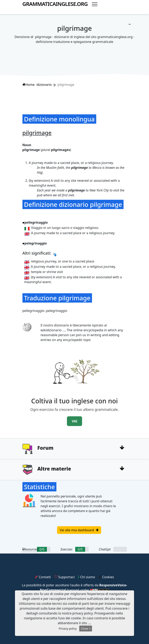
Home (29, 85)
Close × (86, 629)
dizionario (44, 85)
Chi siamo (87, 577)
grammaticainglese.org (55, 4)
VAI (74, 421)
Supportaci (64, 577)
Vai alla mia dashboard (79, 530)
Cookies (106, 577)
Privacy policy (68, 629)
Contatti (43, 577)
